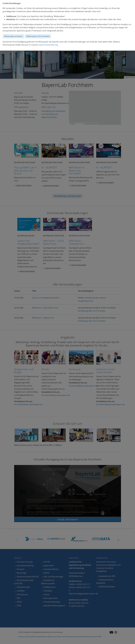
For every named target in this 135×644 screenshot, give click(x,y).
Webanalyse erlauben (13, 36)
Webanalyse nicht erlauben (38, 36)
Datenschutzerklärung (48, 45)
